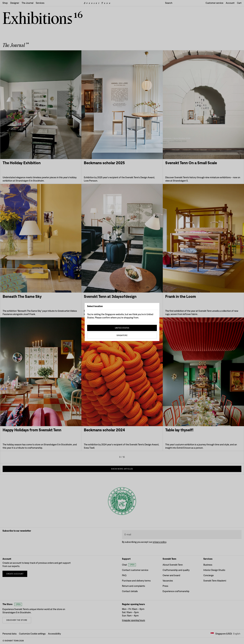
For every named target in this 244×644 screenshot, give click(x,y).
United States (122, 328)
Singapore (122, 335)
